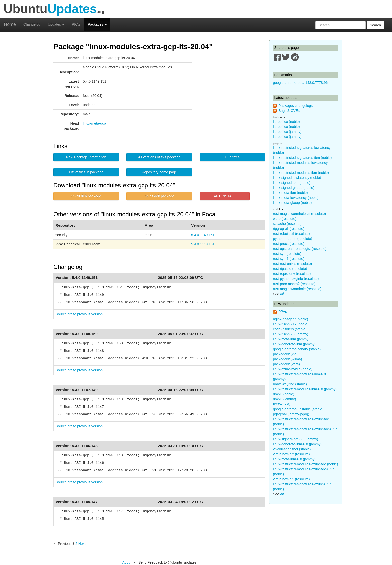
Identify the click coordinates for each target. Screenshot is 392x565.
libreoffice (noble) (287, 122)
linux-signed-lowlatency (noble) (297, 178)
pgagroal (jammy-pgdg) (291, 414)
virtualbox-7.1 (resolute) (292, 479)
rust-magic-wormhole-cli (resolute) (300, 214)
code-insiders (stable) (290, 329)
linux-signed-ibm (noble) (292, 183)
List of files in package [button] (86, 172)
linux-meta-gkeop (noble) (293, 203)
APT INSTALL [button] (225, 196)
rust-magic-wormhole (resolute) (297, 289)
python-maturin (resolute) (293, 239)
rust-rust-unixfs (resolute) (293, 264)
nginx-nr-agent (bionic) (291, 319)
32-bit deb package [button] (86, 196)
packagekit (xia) (285, 354)
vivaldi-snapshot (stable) (292, 449)
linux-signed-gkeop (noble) (294, 188)
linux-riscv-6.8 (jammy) (291, 334)
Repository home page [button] (159, 172)
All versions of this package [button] (159, 157)
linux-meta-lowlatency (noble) (296, 198)
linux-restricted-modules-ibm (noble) (301, 173)
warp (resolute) (285, 219)
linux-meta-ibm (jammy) (291, 339)
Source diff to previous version (79, 314)
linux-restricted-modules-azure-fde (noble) (306, 464)
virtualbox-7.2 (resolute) (292, 454)
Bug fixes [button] (232, 157)
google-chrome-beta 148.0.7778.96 (301, 83)
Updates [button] (56, 24)
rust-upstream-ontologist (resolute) (300, 249)
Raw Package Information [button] (86, 157)
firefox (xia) (282, 404)
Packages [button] (97, 24)
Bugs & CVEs (289, 111)
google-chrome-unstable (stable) (298, 409)
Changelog (32, 24)
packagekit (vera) (287, 364)
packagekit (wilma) (288, 359)
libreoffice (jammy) (287, 132)
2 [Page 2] (76, 544)
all (282, 294)
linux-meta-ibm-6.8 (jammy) (294, 459)
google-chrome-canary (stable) (297, 349)
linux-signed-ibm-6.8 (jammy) (296, 439)
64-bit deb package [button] (159, 196)
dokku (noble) (284, 394)
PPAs (76, 24)
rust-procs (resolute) (289, 244)
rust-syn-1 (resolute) (289, 259)
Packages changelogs (296, 106)
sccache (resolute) (287, 224)
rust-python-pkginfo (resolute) (296, 279)
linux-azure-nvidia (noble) (293, 369)
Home (10, 24)
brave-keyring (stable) (290, 384)
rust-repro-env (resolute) (292, 274)
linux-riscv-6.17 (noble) (291, 324)
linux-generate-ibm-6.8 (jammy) (298, 444)
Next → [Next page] (84, 544)
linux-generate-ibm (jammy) (294, 344)
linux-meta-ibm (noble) (291, 193)
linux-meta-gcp (94, 123)
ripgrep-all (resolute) (289, 229)
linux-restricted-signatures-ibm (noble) (303, 158)
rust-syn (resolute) (287, 254)
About (127, 562)
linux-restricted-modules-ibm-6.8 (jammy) (305, 389)
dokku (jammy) (285, 399)
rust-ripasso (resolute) (290, 269)
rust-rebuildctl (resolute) (292, 234)
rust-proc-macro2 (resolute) (294, 284)
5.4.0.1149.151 (203, 235)
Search (375, 25)
